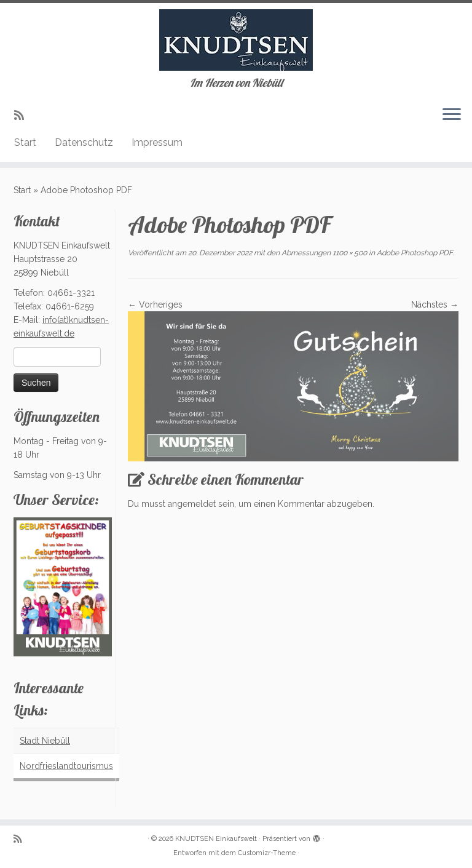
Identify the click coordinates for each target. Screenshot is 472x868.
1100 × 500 (349, 253)
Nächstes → (435, 305)
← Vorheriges (155, 305)
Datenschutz (84, 142)
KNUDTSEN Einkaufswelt (216, 839)
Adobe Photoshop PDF (414, 253)
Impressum (157, 142)
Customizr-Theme (267, 853)
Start (25, 142)
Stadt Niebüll (45, 741)
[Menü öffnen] (452, 115)
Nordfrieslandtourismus (66, 766)
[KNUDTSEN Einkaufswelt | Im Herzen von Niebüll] (236, 40)
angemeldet (192, 504)
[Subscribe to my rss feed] (23, 115)
